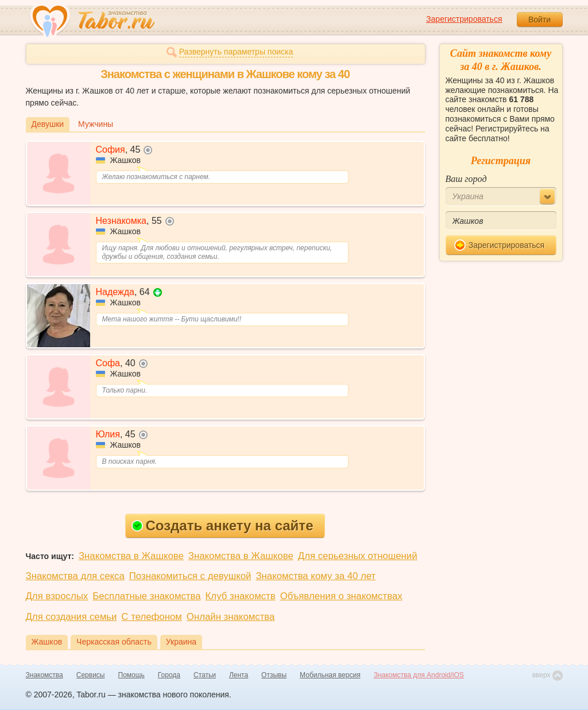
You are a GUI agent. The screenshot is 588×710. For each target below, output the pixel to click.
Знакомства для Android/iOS (419, 675)
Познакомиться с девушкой (190, 576)
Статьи (205, 675)
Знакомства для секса (75, 576)
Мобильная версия (330, 675)
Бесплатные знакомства (146, 596)
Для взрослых (57, 596)
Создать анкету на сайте (223, 525)
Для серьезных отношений (358, 556)
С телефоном (151, 617)
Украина (181, 642)
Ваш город (466, 179)
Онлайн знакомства (231, 617)
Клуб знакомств (241, 596)
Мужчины (96, 124)
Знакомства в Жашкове (131, 556)
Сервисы (91, 675)
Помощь (131, 675)
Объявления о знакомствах (341, 596)
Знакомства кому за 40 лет (316, 576)
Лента (239, 675)
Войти (539, 20)
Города (169, 675)
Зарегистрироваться (464, 19)
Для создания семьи (71, 617)
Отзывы (274, 675)
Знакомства (45, 675)
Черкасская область (114, 642)
